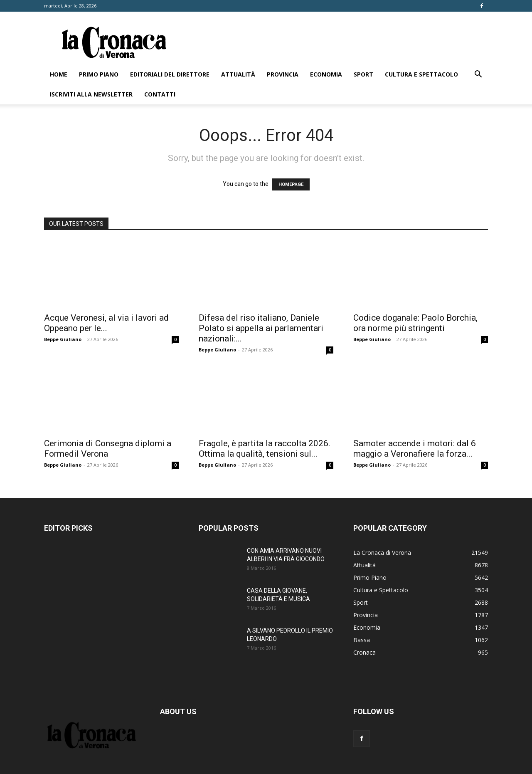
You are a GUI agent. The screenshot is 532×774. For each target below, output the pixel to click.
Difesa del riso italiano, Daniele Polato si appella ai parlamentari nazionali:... (261, 328)
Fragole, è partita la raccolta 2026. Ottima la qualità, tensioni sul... (265, 449)
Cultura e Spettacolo (421, 74)
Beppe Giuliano (63, 339)
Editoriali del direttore (170, 74)
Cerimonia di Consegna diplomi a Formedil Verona (108, 449)
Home (59, 74)
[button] (478, 75)
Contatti (160, 94)
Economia (326, 74)
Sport (363, 74)
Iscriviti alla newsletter (91, 94)
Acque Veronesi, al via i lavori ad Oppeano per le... (106, 323)
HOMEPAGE (291, 184)
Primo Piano (99, 74)
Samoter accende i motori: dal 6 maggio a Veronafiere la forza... (415, 449)
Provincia (283, 74)
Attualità (238, 74)
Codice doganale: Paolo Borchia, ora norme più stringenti (415, 323)
